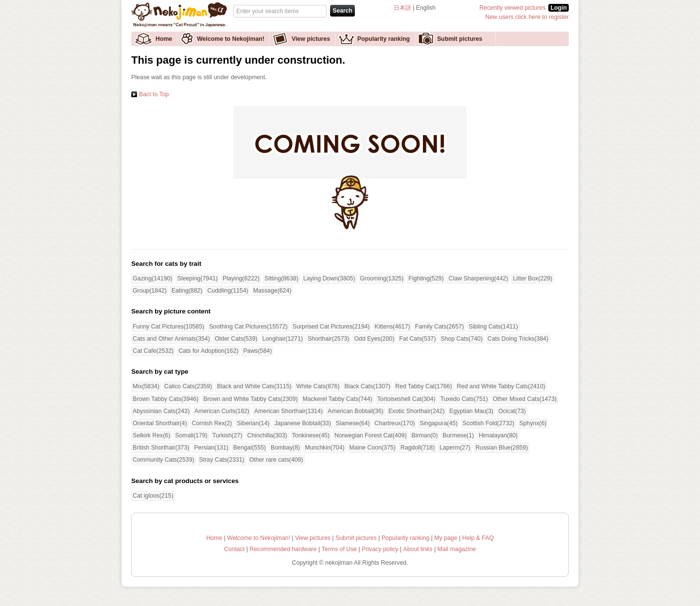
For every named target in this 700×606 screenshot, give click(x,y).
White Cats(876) (318, 386)
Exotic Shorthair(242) (417, 411)
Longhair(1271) (282, 339)
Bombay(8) (285, 448)
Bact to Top (154, 94)
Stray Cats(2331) (222, 460)
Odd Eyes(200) (374, 339)
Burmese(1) (458, 435)
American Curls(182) (222, 411)
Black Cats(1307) (367, 386)
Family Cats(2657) (440, 327)
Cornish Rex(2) (212, 423)
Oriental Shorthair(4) (160, 423)
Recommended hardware (283, 549)
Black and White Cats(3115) (254, 386)
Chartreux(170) (395, 423)
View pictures (311, 39)
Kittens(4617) (392, 327)
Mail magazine (457, 549)
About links (418, 549)
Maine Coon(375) (373, 448)
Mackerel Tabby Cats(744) (337, 399)
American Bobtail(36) (356, 411)
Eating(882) (187, 291)
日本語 (402, 8)
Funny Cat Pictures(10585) (168, 327)
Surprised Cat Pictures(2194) (331, 327)
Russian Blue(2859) (502, 448)
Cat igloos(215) (153, 496)
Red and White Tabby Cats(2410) (501, 386)
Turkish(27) (227, 435)
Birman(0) (424, 435)
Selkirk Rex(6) (151, 435)
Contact (234, 549)
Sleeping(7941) (197, 278)
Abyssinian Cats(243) (161, 411)
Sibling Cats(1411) (493, 327)
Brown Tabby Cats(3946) (166, 399)
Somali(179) (191, 435)
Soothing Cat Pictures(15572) (248, 327)
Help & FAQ (478, 538)
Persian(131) (211, 448)
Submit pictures (460, 39)
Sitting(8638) (281, 278)
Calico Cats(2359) (188, 386)
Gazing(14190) (152, 278)
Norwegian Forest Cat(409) (371, 435)
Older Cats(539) (236, 339)
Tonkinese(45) (311, 435)
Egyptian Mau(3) (472, 411)
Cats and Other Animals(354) (171, 339)
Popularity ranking (384, 39)
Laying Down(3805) (329, 278)
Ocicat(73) (512, 411)
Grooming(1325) (382, 278)
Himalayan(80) (498, 435)
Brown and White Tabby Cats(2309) (250, 399)
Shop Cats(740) (462, 339)
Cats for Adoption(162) (208, 351)
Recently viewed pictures (512, 8)
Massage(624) (272, 291)
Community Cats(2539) (164, 460)
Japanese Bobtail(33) (302, 423)
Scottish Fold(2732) (488, 423)
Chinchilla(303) (267, 435)
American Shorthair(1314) (289, 411)
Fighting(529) (426, 278)
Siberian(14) (253, 423)
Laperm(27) (455, 448)
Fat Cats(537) (417, 339)
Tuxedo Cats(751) (464, 399)
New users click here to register (527, 17)
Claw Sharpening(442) (479, 278)
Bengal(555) (250, 448)
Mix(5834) (146, 386)
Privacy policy (380, 549)
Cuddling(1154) (227, 291)
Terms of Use (340, 549)
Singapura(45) (438, 423)
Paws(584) (257, 351)
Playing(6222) (241, 278)
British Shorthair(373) (161, 448)
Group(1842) (150, 291)
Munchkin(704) (324, 448)
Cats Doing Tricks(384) (518, 339)
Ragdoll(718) (418, 448)
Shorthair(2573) (329, 339)
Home (164, 39)
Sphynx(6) (533, 423)
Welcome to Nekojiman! (231, 39)
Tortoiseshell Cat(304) (406, 399)
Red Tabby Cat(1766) (424, 386)
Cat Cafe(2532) (153, 351)
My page (446, 538)
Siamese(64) (353, 423)
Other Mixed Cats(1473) (525, 399)
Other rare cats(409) (276, 460)
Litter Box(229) (533, 278)
